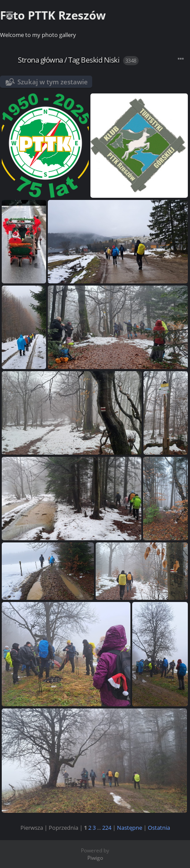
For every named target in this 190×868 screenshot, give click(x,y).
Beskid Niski (100, 60)
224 (107, 828)
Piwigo (95, 858)
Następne (130, 828)
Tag (74, 60)
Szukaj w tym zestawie (53, 82)
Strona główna (40, 60)
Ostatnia (159, 828)
